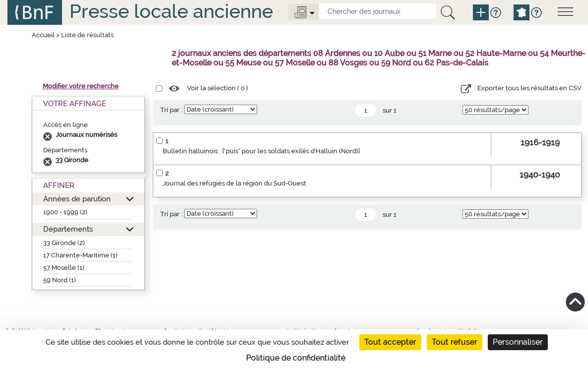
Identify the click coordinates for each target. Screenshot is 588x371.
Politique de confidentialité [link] (296, 358)
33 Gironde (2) (64, 243)
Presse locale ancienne (171, 11)
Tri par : (171, 110)
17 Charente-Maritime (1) (80, 255)
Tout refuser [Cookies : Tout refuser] (455, 342)
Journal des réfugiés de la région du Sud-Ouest (234, 183)
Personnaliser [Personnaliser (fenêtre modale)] (518, 342)
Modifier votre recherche (81, 86)
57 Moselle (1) (64, 268)
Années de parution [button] (77, 199)
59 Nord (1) (60, 280)
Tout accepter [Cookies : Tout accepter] (390, 342)
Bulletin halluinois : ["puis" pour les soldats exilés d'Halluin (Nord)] (261, 151)
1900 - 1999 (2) (65, 212)
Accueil (43, 35)
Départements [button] (68, 229)
